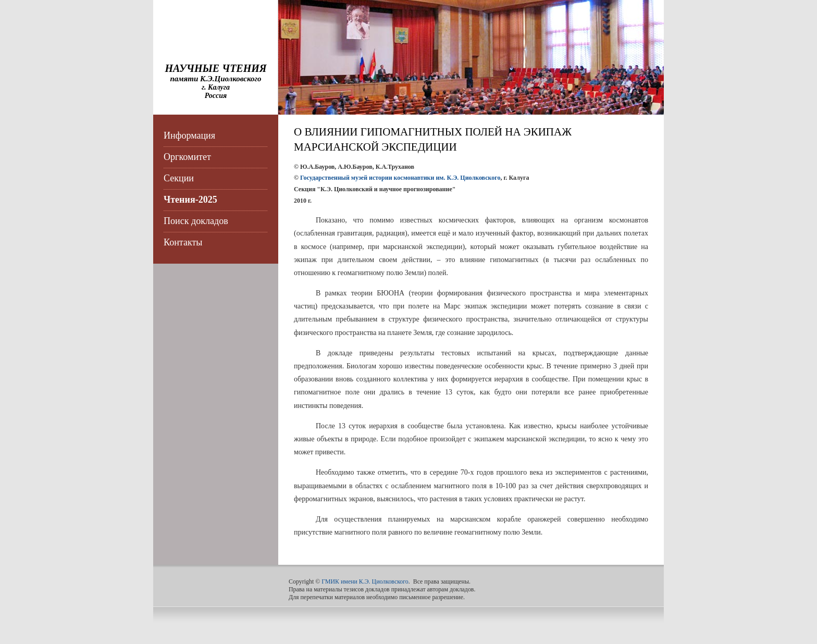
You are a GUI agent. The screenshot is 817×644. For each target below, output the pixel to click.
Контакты (183, 242)
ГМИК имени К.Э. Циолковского (365, 581)
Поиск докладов (196, 221)
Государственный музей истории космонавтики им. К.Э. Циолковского (400, 178)
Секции (179, 178)
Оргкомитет (187, 157)
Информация (189, 135)
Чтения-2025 (190, 200)
